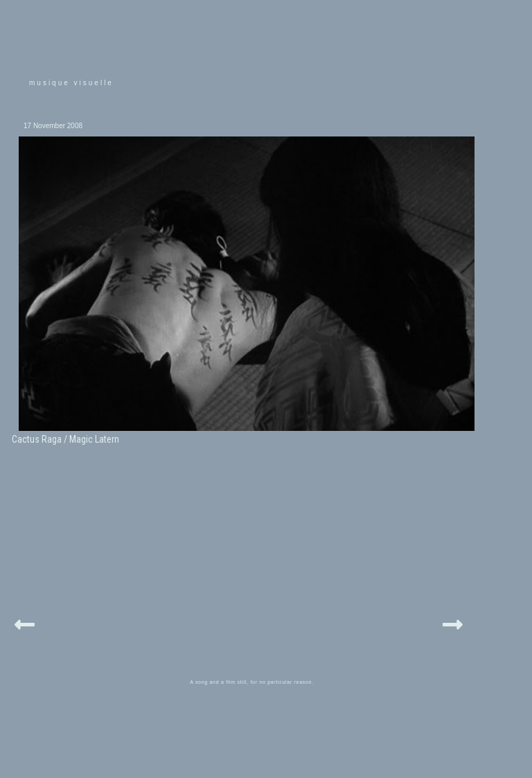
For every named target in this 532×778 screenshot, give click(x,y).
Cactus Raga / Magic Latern (65, 439)
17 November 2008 (53, 126)
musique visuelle (71, 83)
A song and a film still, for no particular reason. (252, 682)
